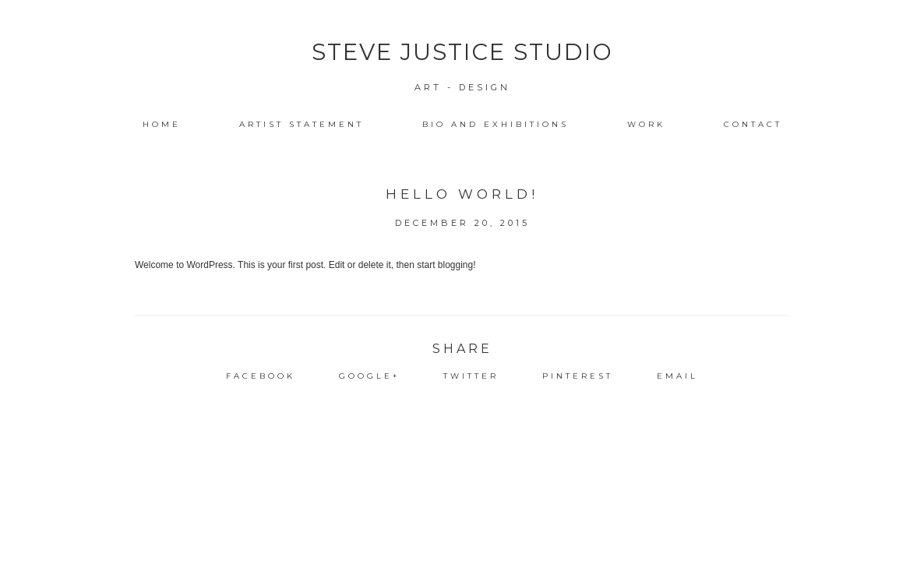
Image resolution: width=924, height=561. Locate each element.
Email (677, 376)
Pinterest (578, 376)
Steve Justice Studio (462, 52)
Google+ (369, 376)
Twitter (471, 376)
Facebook (261, 376)
